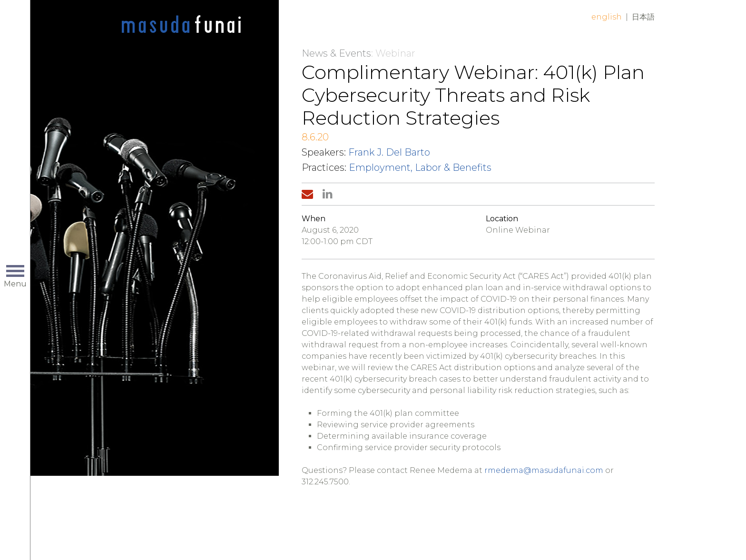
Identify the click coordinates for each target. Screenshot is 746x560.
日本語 (643, 17)
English (607, 17)
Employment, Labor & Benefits (420, 167)
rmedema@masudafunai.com (544, 470)
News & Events (336, 53)
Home (181, 25)
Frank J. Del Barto (389, 152)
